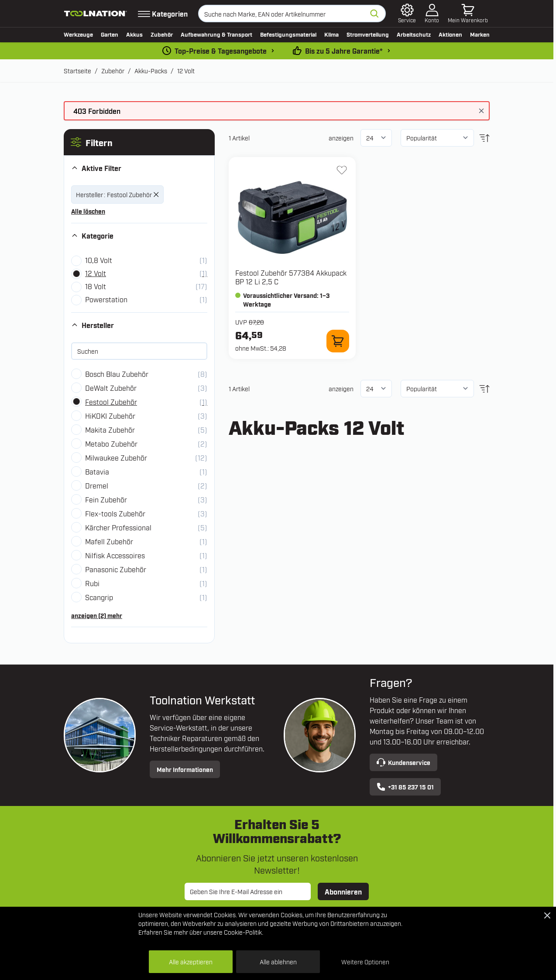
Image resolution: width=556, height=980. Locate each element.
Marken (480, 34)
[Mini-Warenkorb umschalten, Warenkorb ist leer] (468, 14)
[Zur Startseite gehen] (96, 14)
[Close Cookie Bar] (547, 915)
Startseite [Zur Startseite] (77, 70)
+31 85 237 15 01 (405, 787)
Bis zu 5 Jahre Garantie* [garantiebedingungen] (344, 51)
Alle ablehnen (278, 961)
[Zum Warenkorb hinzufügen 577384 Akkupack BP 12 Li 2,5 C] (338, 341)
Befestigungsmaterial (288, 34)
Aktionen (450, 34)
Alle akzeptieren (191, 961)
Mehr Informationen (185, 769)
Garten (110, 34)
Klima (331, 34)
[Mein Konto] (432, 14)
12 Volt (186, 70)
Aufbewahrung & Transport (216, 34)
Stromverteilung (368, 34)
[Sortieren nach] (437, 138)
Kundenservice (403, 762)
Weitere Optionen (365, 961)
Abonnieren (343, 891)
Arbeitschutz (414, 34)
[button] (139, 142)
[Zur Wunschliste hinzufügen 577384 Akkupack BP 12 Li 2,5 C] (342, 170)
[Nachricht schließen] (481, 111)
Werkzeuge (78, 34)
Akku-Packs (151, 70)
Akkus (134, 34)
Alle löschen (88, 211)
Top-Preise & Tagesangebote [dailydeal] (221, 51)
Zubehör (162, 34)
